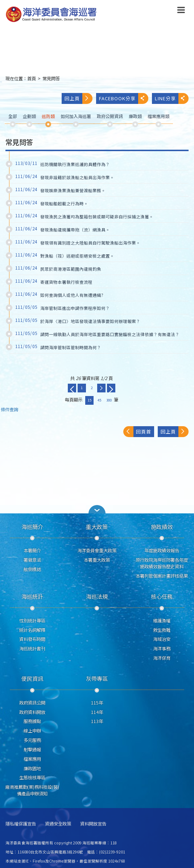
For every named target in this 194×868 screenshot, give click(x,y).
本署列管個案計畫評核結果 (162, 576)
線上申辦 (32, 731)
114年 (97, 712)
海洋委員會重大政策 (97, 550)
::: (1, 82)
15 (90, 400)
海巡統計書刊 (32, 649)
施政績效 (162, 526)
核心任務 (162, 596)
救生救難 (162, 630)
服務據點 (32, 721)
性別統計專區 (32, 621)
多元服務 (32, 740)
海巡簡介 (32, 526)
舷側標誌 (32, 569)
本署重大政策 (97, 560)
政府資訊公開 (32, 703)
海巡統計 (32, 596)
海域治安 (162, 639)
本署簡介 (32, 550)
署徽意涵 (32, 560)
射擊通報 (32, 750)
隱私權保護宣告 (21, 824)
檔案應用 (32, 759)
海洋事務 (162, 649)
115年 (97, 703)
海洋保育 (162, 658)
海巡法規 (97, 596)
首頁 (32, 78)
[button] (97, 509)
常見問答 (51, 78)
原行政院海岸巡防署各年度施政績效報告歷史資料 (162, 563)
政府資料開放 (32, 712)
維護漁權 (162, 621)
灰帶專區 (97, 678)
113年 (97, 721)
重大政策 (97, 526)
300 (109, 400)
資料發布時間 (32, 639)
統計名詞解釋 (32, 630)
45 (99, 400)
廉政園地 (32, 768)
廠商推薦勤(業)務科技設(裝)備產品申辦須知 (32, 790)
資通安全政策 (58, 824)
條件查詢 (9, 410)
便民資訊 (32, 678)
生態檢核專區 (32, 778)
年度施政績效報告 (162, 550)
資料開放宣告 (93, 824)
